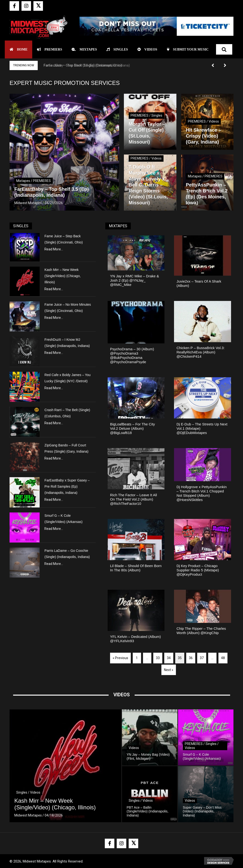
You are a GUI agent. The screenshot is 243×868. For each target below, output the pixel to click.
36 (191, 658)
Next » (169, 670)
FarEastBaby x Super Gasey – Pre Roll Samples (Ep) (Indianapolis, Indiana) (67, 486)
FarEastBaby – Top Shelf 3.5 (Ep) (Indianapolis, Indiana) (87, 65)
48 (223, 658)
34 (169, 658)
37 (202, 658)
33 (158, 658)
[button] (14, 6)
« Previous (120, 658)
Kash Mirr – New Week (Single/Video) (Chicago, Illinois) (63, 276)
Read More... (54, 249)
